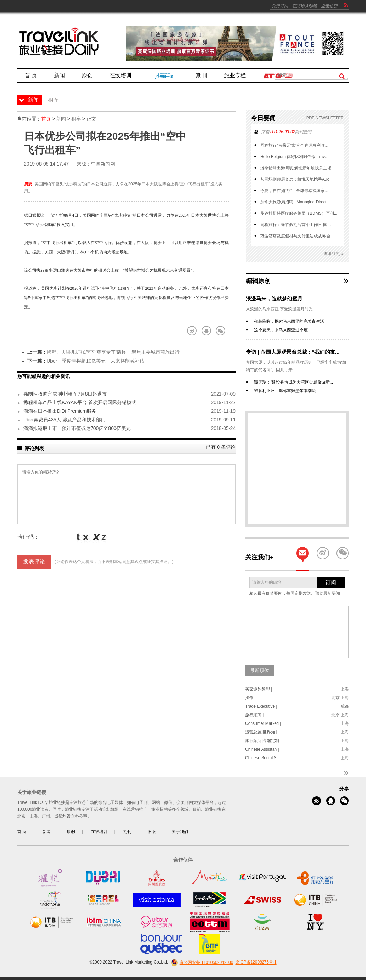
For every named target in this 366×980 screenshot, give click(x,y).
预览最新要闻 (329, 593)
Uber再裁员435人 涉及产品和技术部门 (65, 420)
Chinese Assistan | (262, 749)
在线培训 (99, 832)
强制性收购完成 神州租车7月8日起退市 (65, 394)
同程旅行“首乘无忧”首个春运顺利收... (294, 145)
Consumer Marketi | (263, 723)
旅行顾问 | (254, 715)
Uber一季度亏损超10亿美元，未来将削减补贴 (95, 361)
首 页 (22, 832)
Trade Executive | (261, 706)
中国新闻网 (103, 164)
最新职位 (260, 670)
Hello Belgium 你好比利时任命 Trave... (295, 157)
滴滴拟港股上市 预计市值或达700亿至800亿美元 (77, 428)
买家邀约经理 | (259, 689)
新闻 (61, 119)
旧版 (152, 832)
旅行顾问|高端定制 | (263, 741)
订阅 (331, 583)
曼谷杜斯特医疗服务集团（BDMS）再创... (299, 213)
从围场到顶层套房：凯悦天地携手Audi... (297, 179)
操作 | (250, 698)
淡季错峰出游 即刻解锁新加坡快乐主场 (296, 168)
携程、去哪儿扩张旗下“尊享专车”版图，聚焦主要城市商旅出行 (113, 352)
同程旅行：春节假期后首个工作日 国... (295, 225)
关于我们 (180, 832)
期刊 (127, 832)
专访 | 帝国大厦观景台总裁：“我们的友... (293, 352)
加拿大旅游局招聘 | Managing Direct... (295, 202)
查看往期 (334, 254)
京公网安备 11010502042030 (201, 962)
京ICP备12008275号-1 (256, 962)
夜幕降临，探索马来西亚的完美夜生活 (289, 321)
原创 (71, 832)
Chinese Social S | (262, 758)
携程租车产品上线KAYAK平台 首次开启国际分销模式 (80, 402)
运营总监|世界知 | (261, 732)
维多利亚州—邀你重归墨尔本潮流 (285, 391)
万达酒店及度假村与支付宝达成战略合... (297, 236)
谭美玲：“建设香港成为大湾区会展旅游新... (294, 382)
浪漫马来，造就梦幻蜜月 (274, 299)
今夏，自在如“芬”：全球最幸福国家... (294, 191)
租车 (76, 119)
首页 (46, 119)
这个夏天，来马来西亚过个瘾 (281, 330)
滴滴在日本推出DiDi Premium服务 (60, 411)
